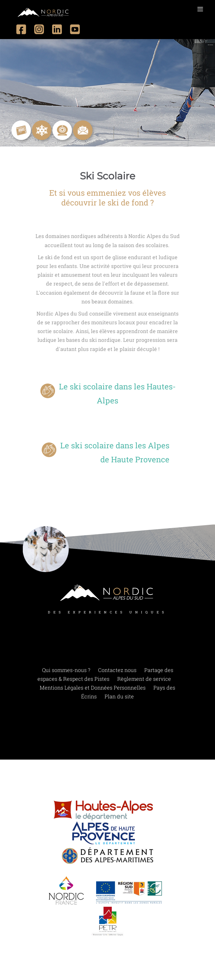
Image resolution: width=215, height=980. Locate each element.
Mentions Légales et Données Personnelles (93, 687)
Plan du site (119, 696)
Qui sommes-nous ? (66, 670)
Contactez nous (117, 670)
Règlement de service (144, 679)
